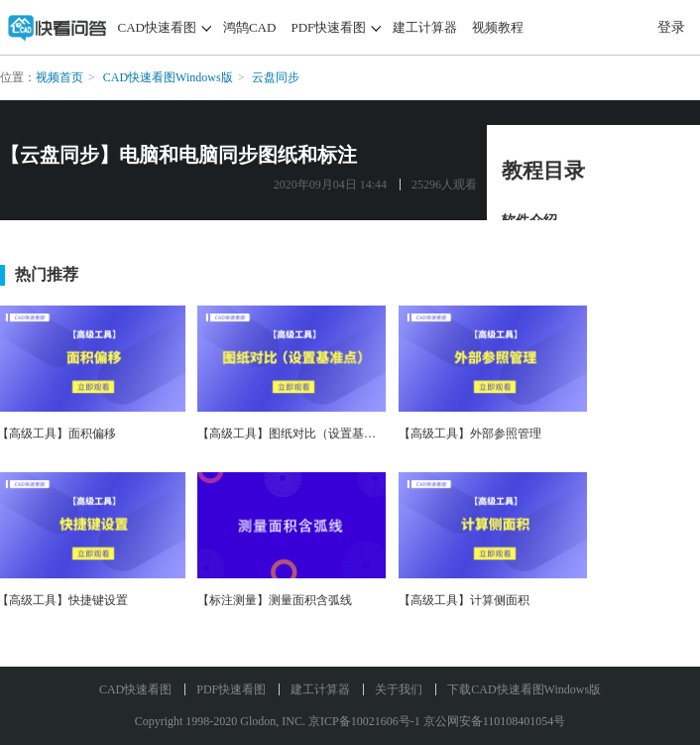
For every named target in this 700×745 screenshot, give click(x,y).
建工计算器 (425, 27)
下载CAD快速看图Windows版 (524, 689)
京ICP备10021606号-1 (364, 721)
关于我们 (399, 689)
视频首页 (59, 77)
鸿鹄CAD (249, 27)
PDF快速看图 (328, 27)
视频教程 (498, 27)
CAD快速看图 (157, 27)
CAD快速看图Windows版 (168, 77)
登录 (671, 27)
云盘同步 (276, 77)
